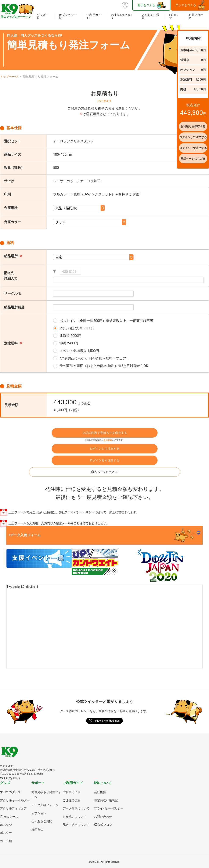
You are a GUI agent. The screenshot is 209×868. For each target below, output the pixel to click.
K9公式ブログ (103, 825)
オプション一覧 (68, 16)
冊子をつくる (146, 5)
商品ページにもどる (105, 472)
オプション (39, 813)
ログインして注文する (105, 449)
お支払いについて (122, 16)
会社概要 (100, 792)
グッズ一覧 (43, 16)
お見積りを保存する (185, 126)
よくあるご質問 (150, 16)
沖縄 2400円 (69, 343)
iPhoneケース (9, 817)
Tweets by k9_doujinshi (22, 587)
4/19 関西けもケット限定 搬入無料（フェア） (94, 358)
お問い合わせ (196, 16)
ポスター (6, 833)
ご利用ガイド (94, 16)
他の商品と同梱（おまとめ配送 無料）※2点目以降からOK (104, 366)
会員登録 (108, 440)
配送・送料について (76, 825)
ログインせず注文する (105, 460)
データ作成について (76, 808)
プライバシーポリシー (109, 808)
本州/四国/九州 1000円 (77, 328)
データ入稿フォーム (45, 805)
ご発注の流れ (72, 800)
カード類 (6, 841)
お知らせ (173, 16)
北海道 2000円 (71, 336)
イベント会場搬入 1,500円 (79, 351)
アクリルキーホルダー (15, 800)
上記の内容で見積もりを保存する (105, 433)
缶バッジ (6, 825)
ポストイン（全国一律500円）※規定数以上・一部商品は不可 (106, 321)
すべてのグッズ (10, 792)
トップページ (9, 77)
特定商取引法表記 (106, 800)
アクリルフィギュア (13, 808)
